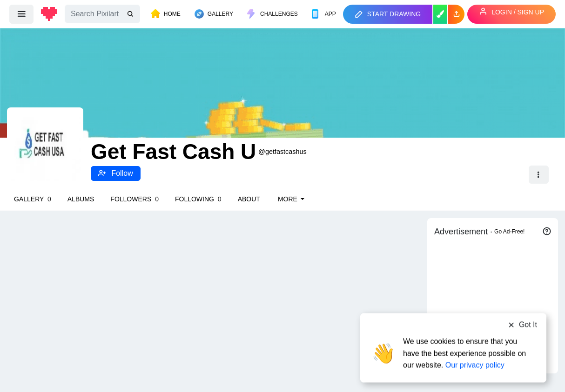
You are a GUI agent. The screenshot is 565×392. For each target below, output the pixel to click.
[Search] (102, 14)
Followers (135, 199)
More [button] (289, 199)
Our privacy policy (475, 356)
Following (198, 199)
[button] (456, 14)
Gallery (33, 199)
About (249, 199)
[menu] (21, 14)
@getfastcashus (282, 152)
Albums (81, 199)
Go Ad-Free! (509, 232)
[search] (131, 14)
